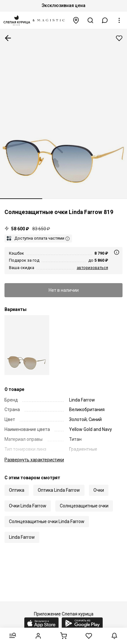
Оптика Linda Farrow (59, 490)
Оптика (17, 490)
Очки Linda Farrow (28, 506)
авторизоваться (92, 268)
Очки (99, 490)
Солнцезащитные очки (84, 506)
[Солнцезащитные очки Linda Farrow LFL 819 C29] (27, 345)
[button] (105, 20)
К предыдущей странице (8, 38)
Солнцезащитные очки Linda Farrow (47, 521)
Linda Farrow (22, 537)
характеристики (34, 460)
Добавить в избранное (119, 38)
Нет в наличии (64, 290)
